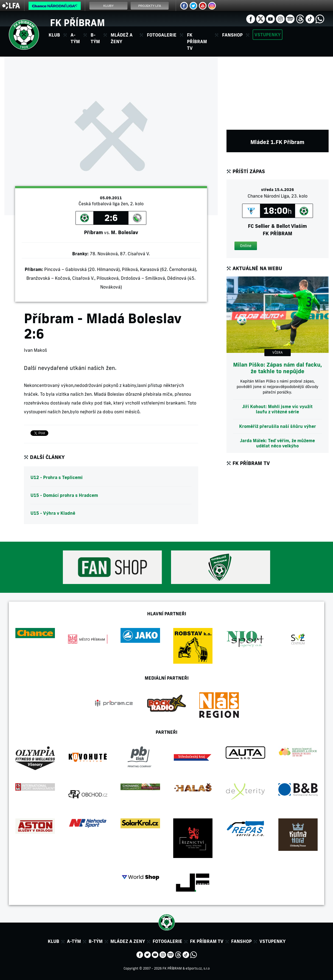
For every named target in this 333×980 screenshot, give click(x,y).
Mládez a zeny (128, 941)
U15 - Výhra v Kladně (53, 513)
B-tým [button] (95, 38)
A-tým (74, 941)
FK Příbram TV (197, 41)
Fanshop (232, 35)
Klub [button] (54, 35)
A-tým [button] (75, 38)
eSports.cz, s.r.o (198, 968)
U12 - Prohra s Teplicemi (57, 477)
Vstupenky (268, 35)
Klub (54, 941)
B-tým (96, 941)
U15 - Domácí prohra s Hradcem (64, 495)
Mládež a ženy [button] (122, 38)
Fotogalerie (162, 35)
